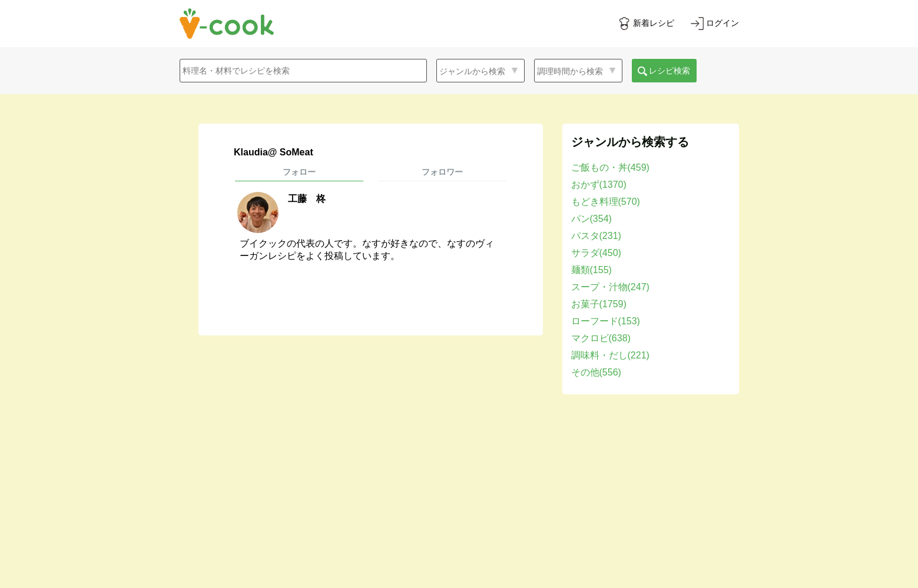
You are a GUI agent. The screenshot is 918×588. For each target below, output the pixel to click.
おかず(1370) (599, 185)
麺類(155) (591, 270)
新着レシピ (654, 23)
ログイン (723, 23)
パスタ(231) (596, 236)
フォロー (299, 172)
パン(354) (591, 219)
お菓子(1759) (599, 304)
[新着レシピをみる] (646, 24)
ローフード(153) (606, 321)
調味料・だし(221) (610, 355)
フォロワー (442, 172)
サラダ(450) (596, 253)
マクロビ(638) (601, 338)
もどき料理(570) (606, 202)
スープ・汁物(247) (610, 287)
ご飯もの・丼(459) (610, 167)
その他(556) (596, 372)
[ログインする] (715, 24)
